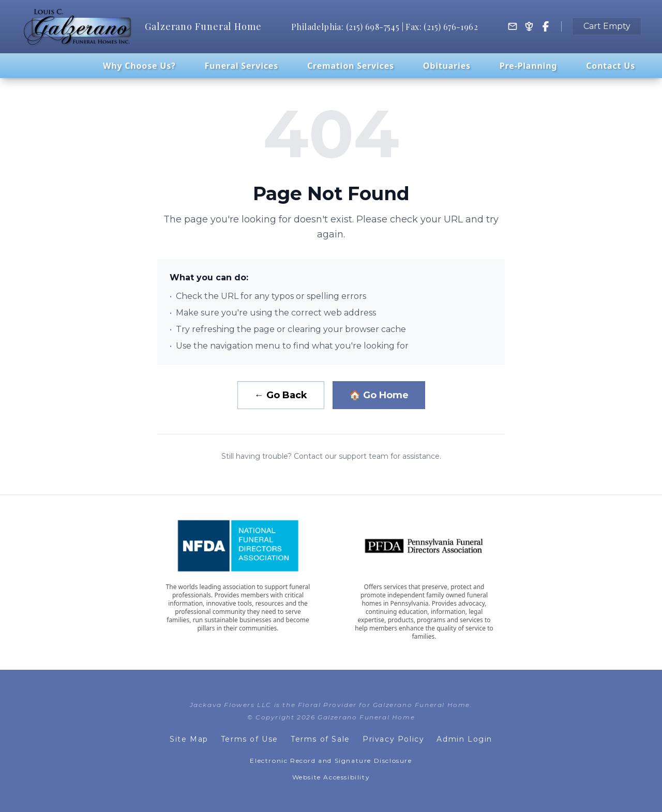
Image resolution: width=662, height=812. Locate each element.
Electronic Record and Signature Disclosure (331, 761)
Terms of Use (250, 739)
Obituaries (447, 66)
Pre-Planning (528, 66)
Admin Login (464, 739)
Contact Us (611, 66)
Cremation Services (351, 66)
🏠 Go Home (379, 395)
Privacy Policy (393, 739)
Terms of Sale (320, 739)
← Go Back (281, 395)
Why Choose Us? (139, 66)
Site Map (189, 739)
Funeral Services (241, 66)
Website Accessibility (331, 777)
